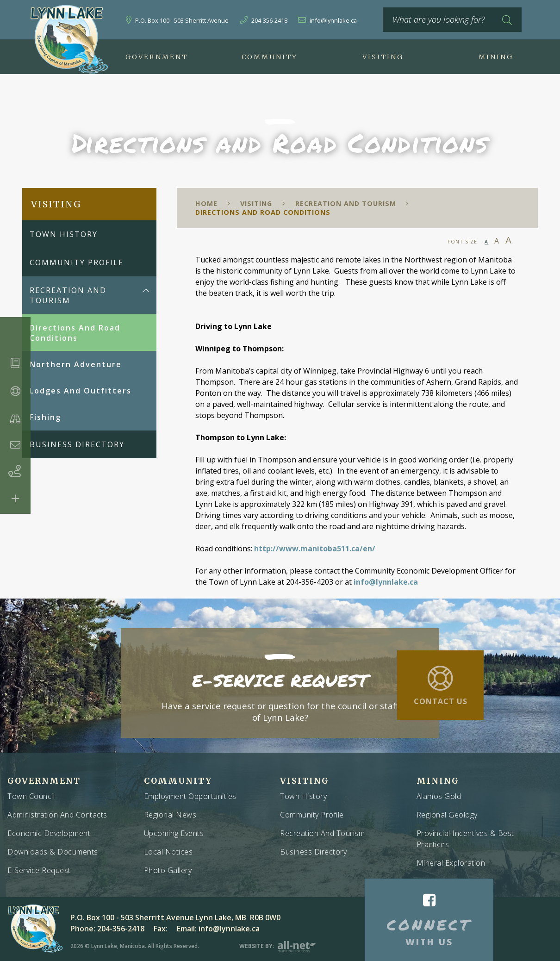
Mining (438, 781)
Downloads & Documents (53, 852)
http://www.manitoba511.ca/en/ (315, 549)
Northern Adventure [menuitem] (76, 364)
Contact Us (441, 701)
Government (44, 781)
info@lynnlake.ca (386, 582)
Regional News (170, 815)
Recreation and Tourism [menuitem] (68, 295)
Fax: (161, 929)
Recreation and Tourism (346, 203)
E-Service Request (39, 870)
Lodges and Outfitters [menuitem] (81, 391)
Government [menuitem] (157, 57)
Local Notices (168, 852)
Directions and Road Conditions (263, 212)
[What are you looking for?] (452, 20)
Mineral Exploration (451, 863)
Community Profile (312, 815)
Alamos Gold (439, 796)
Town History (303, 796)
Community (178, 781)
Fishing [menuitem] (45, 417)
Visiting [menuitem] (383, 57)
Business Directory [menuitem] (77, 444)
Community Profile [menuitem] (77, 262)
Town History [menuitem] (64, 234)
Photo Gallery (168, 870)
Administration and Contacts (57, 815)
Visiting (256, 203)
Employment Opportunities (190, 796)
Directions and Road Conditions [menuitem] (75, 333)
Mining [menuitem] (496, 57)
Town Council (31, 796)
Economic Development (49, 833)
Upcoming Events (174, 833)
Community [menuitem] (270, 57)
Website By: (277, 946)
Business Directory (313, 852)
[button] (146, 291)
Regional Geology (447, 815)
